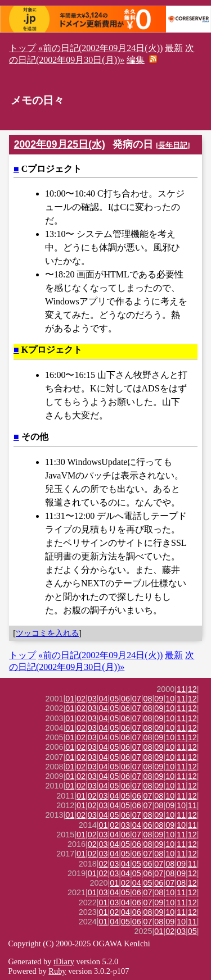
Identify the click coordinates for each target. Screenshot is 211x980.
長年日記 (173, 145)
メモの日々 (37, 100)
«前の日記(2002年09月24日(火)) (100, 48)
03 (92, 699)
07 (137, 699)
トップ (23, 48)
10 (170, 699)
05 (114, 699)
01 (70, 699)
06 (125, 699)
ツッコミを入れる (47, 633)
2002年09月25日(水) (60, 144)
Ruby (57, 971)
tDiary (64, 961)
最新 (174, 48)
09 (159, 699)
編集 (136, 60)
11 (181, 689)
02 (81, 699)
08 (148, 699)
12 (192, 689)
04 (104, 699)
